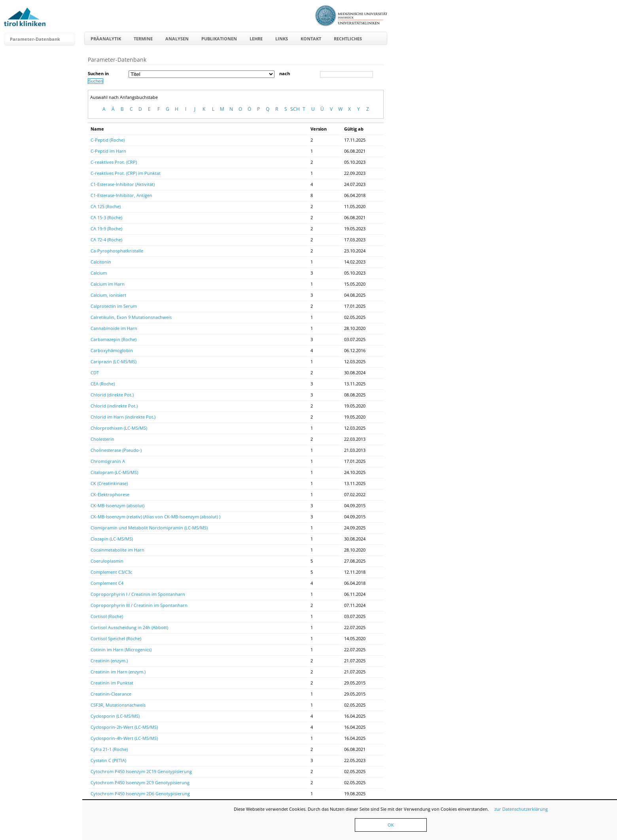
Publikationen (219, 39)
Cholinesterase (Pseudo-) (116, 450)
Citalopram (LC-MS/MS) (114, 472)
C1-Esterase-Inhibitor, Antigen (121, 195)
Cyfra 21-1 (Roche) (109, 749)
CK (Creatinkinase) (109, 483)
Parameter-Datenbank (35, 39)
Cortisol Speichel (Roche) (116, 638)
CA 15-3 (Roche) (106, 217)
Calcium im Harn (108, 284)
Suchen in (98, 73)
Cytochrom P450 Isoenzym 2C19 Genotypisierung (141, 771)
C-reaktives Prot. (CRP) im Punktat (126, 173)
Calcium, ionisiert (108, 295)
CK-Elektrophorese (110, 494)
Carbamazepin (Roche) (114, 339)
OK (391, 825)
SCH (295, 109)
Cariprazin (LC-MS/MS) (114, 361)
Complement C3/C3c (111, 572)
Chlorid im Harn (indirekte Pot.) (123, 417)
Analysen (177, 39)
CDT (95, 373)
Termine (143, 39)
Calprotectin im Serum (114, 306)
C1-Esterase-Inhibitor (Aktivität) (123, 184)
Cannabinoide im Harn (114, 328)
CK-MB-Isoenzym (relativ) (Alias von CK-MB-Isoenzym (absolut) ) (155, 517)
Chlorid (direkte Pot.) (112, 395)
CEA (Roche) (103, 384)
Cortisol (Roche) (107, 616)
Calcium (99, 273)
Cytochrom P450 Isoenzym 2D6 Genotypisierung (140, 794)
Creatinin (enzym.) (109, 661)
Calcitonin (101, 262)
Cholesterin (102, 439)
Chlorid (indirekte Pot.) (114, 406)
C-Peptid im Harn (108, 151)
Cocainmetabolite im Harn (117, 550)
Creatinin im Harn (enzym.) (118, 672)
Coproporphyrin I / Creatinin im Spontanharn (138, 594)
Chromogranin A (108, 461)
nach (285, 73)
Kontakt (311, 39)
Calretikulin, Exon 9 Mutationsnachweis (131, 317)
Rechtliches (348, 39)
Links (282, 39)
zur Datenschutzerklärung (521, 809)
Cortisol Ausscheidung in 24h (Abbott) (129, 627)
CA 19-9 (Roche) (106, 228)
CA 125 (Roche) (106, 206)
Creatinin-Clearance (111, 694)
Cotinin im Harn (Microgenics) (121, 649)
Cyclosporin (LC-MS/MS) (115, 716)
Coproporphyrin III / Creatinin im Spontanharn (139, 605)
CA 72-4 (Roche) (106, 240)
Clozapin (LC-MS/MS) (112, 539)
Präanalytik (106, 39)
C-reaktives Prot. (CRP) (114, 162)
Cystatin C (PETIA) (108, 760)
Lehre (256, 39)
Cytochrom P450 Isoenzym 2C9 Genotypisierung (140, 782)
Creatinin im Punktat (112, 683)
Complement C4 (107, 583)
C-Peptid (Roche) (108, 140)
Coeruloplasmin (107, 561)
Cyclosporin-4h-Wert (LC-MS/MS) (124, 738)
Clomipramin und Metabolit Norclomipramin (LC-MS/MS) (149, 528)
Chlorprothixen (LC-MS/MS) (119, 428)
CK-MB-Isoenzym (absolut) (117, 505)
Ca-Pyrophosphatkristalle (117, 251)
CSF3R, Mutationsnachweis (118, 705)
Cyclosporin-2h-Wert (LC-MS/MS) (124, 727)
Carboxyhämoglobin (112, 350)
